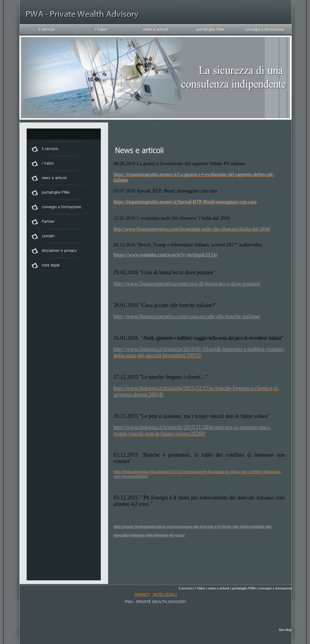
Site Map (285, 630)
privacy (142, 595)
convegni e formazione (275, 588)
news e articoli (219, 588)
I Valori (200, 588)
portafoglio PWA (244, 588)
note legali (164, 595)
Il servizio (186, 588)
